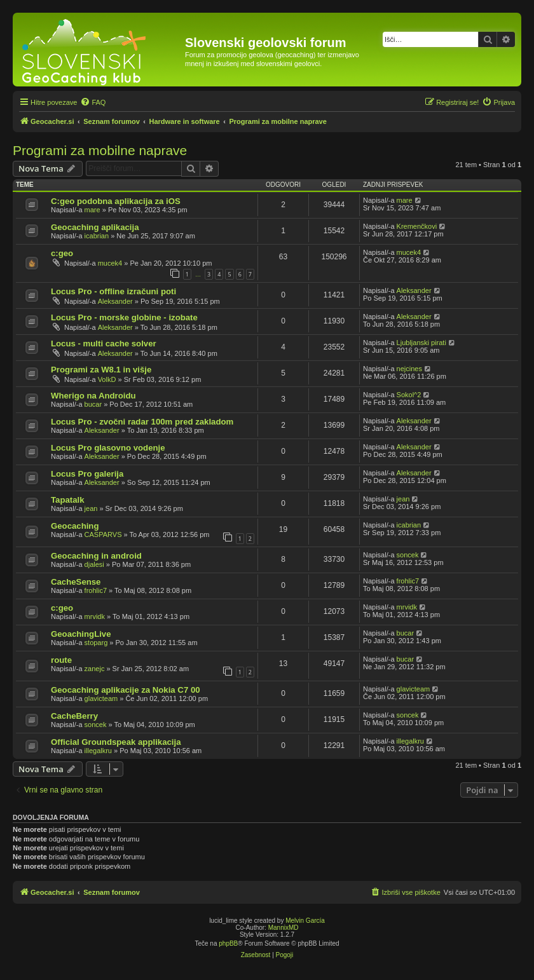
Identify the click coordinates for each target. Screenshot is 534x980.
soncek (408, 555)
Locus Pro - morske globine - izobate (124, 317)
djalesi (94, 564)
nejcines (409, 369)
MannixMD (284, 928)
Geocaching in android (96, 556)
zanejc (95, 669)
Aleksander (115, 301)
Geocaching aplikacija (95, 227)
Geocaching (75, 526)
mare (92, 210)
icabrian (97, 236)
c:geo (62, 253)
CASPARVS (103, 534)
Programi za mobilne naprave (100, 150)
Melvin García (305, 921)
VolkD (107, 379)
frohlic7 (96, 590)
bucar (93, 404)
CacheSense (76, 582)
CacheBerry (74, 716)
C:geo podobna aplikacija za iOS (116, 201)
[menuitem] (93, 102)
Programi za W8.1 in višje (101, 370)
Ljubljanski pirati (421, 343)
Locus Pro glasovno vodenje (108, 448)
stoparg (96, 643)
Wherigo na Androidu (93, 396)
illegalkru (98, 751)
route (61, 660)
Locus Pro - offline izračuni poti (113, 291)
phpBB (228, 943)
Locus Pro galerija (87, 474)
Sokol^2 (409, 395)
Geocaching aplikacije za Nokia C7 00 (126, 690)
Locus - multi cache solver (104, 344)
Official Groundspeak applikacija (116, 742)
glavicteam (101, 698)
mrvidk (95, 616)
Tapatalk (68, 500)
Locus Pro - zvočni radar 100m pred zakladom (142, 422)
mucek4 (110, 263)
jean (91, 508)
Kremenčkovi (417, 226)
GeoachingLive (81, 634)
